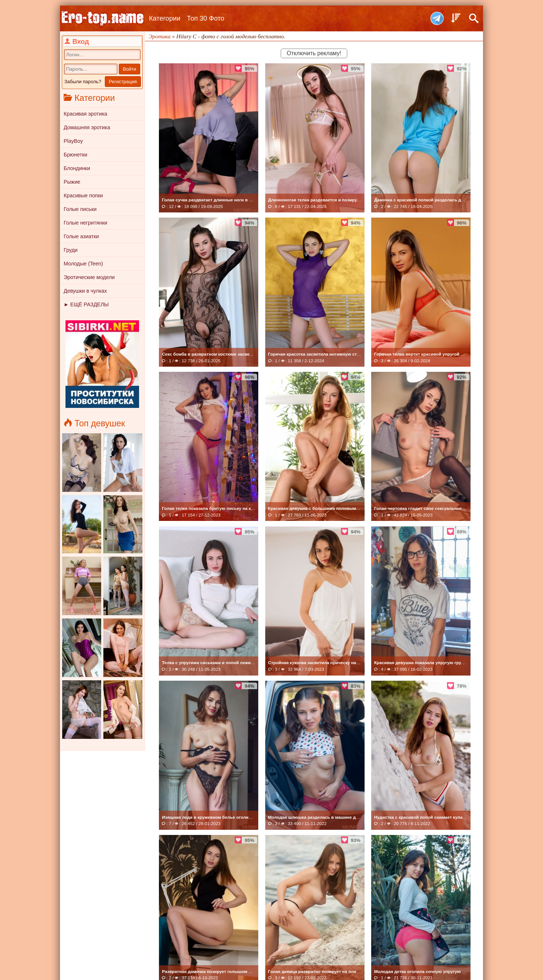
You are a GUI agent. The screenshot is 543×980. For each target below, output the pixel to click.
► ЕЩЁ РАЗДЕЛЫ (86, 304)
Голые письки (80, 209)
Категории (165, 18)
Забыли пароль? (83, 82)
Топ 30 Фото (206, 18)
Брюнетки (75, 155)
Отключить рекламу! (314, 53)
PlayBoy (73, 141)
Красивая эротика (85, 114)
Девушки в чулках (85, 291)
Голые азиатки (81, 236)
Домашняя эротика (87, 127)
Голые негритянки (85, 223)
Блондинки (77, 168)
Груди (71, 250)
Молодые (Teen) (83, 264)
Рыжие (72, 182)
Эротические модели (89, 277)
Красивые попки (83, 195)
